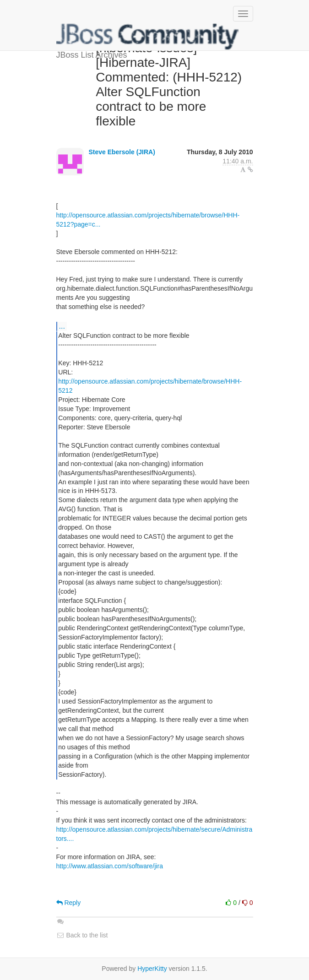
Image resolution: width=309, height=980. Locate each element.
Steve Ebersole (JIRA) (122, 152)
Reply (69, 903)
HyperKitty (152, 969)
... (62, 326)
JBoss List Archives (148, 37)
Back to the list (82, 935)
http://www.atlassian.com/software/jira (110, 866)
